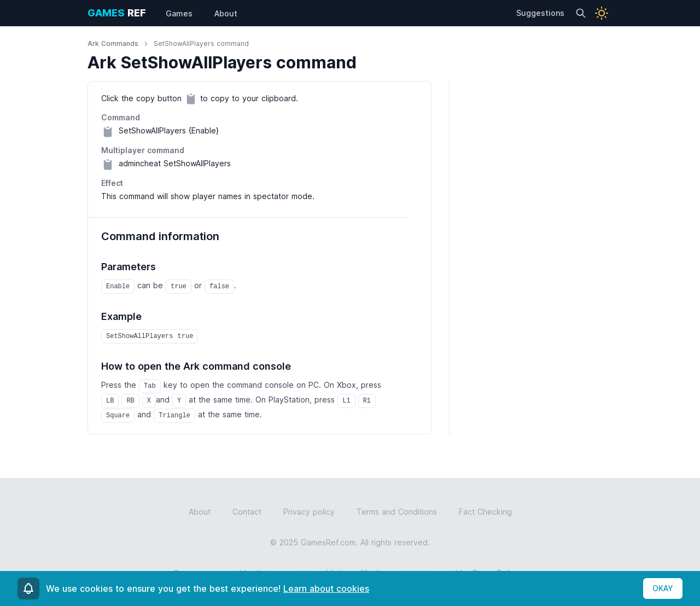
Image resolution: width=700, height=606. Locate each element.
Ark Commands (113, 43)
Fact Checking (485, 512)
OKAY (663, 588)
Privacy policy (309, 512)
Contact (247, 512)
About (200, 512)
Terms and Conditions (397, 512)
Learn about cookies (326, 588)
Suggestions (540, 13)
